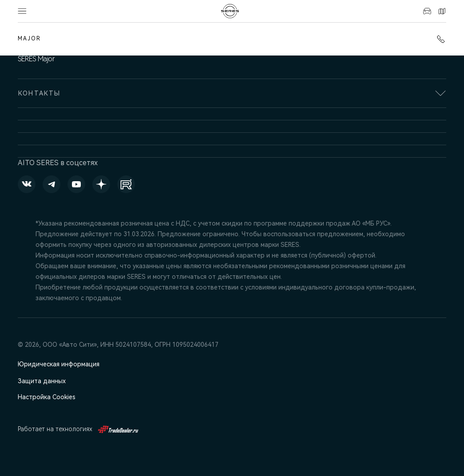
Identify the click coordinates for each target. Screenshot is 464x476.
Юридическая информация (59, 364)
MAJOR (29, 39)
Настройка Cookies (47, 397)
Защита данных (42, 381)
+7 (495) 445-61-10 (441, 39)
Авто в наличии (427, 11)
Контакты (442, 11)
